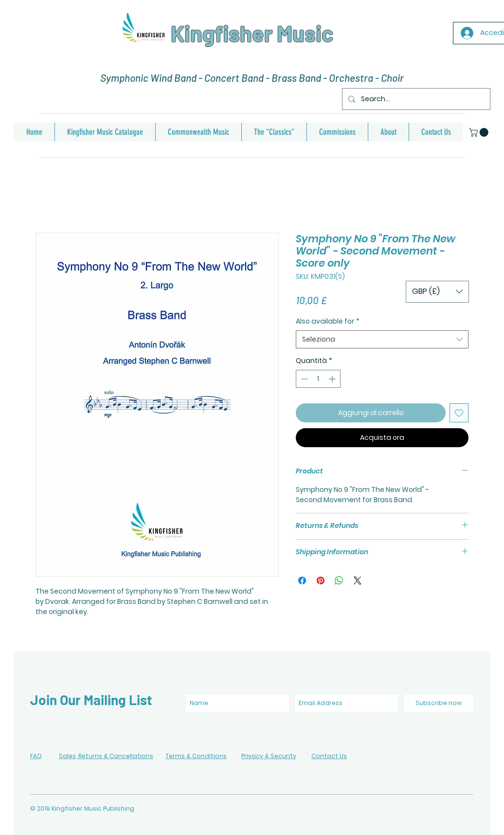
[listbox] (437, 292)
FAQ (36, 756)
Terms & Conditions (196, 756)
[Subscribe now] (439, 703)
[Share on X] (358, 581)
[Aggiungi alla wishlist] (459, 413)
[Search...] (415, 99)
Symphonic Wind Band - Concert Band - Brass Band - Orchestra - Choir (252, 78)
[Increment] (333, 379)
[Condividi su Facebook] (302, 581)
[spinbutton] (318, 379)
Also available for (328, 321)
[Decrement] (303, 379)
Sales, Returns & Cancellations (106, 756)
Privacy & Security (269, 756)
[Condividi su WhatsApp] (339, 581)
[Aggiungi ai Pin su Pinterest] (321, 581)
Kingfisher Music (252, 33)
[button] (480, 132)
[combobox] (382, 340)
